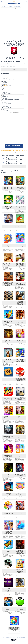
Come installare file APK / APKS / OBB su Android (14, 150)
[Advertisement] (14, 25)
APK (3, 6)
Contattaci (5, 638)
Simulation (10, 6)
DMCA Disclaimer (22, 638)
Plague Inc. (17, 6)
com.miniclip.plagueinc (7, 77)
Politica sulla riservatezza (13, 638)
